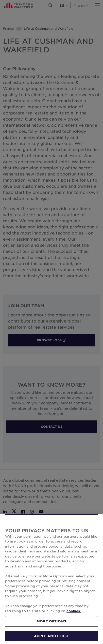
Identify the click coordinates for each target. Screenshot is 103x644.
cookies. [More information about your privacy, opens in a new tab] (74, 619)
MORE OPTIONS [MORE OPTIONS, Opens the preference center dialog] (52, 629)
